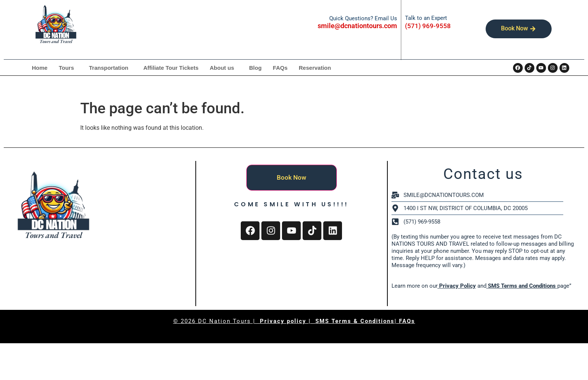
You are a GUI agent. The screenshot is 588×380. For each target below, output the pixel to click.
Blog (255, 68)
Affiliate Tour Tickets (171, 68)
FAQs (280, 68)
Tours (67, 68)
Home (40, 68)
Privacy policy (284, 321)
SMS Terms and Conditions (522, 286)
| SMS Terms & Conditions (352, 321)
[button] (68, 68)
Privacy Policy (457, 286)
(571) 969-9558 (428, 26)
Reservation (315, 68)
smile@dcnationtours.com (357, 26)
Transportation (109, 68)
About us (222, 68)
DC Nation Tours (224, 321)
